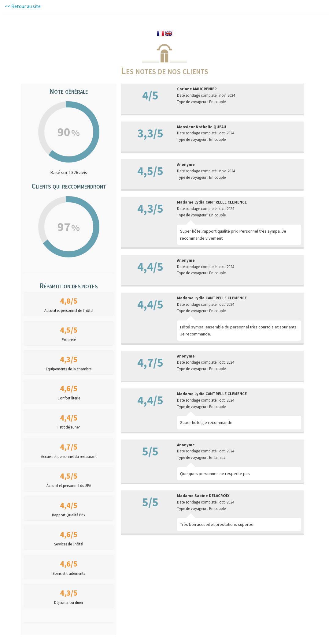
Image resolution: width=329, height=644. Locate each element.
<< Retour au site (23, 6)
